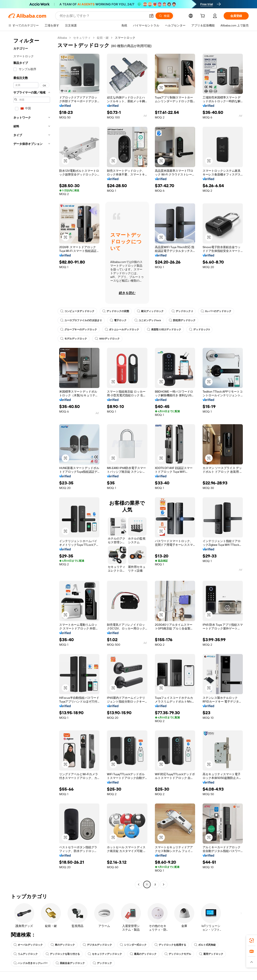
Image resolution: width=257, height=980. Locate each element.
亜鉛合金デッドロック (70, 963)
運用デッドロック (211, 954)
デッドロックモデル (178, 954)
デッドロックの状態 (116, 311)
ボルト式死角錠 (205, 945)
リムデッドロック (26, 954)
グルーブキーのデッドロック (79, 330)
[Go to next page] (164, 884)
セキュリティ (82, 38)
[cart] (203, 16)
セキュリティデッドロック (105, 954)
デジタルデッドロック (97, 945)
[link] (252, 940)
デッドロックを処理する (170, 945)
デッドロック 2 (182, 311)
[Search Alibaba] (103, 16)
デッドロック (102, 963)
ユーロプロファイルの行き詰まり (81, 320)
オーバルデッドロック (28, 945)
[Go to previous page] (139, 884)
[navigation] (32, 462)
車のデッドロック (63, 945)
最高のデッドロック (143, 954)
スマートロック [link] (125, 38)
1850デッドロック (107, 339)
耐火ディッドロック (150, 311)
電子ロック (118, 320)
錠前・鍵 (103, 38)
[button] (151, 16)
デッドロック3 (199, 330)
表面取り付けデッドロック (164, 330)
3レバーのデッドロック (216, 311)
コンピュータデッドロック (77, 311)
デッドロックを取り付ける (63, 954)
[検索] (164, 16)
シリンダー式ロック (133, 945)
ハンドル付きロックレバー (31, 963)
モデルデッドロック (74, 339)
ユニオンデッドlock (148, 320)
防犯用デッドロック (182, 320)
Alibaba (62, 38)
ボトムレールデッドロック (122, 330)
